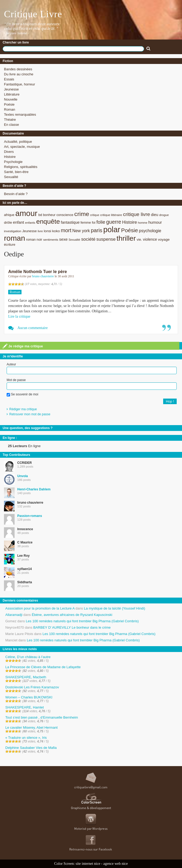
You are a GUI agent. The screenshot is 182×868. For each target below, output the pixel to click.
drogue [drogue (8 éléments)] (164, 215)
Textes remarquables (20, 115)
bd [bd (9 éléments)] (40, 215)
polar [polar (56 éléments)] (112, 230)
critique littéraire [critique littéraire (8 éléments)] (111, 215)
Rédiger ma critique (23, 409)
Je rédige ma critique (23, 346)
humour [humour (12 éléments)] (155, 222)
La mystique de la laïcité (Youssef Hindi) (114, 608)
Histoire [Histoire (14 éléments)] (129, 222)
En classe (11, 125)
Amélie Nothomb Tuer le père (38, 272)
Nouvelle (11, 99)
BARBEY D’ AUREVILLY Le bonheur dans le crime (72, 627)
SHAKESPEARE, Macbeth (26, 677)
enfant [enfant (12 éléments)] (19, 222)
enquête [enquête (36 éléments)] (48, 221)
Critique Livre (33, 14)
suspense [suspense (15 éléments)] (106, 239)
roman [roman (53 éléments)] (15, 238)
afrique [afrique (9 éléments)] (9, 215)
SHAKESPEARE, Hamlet (25, 707)
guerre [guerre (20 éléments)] (114, 222)
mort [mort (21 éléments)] (66, 230)
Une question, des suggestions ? (28, 428)
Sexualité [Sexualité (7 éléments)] (74, 240)
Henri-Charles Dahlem (34, 489)
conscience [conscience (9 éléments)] (65, 215)
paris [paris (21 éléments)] (96, 230)
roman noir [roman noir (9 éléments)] (34, 239)
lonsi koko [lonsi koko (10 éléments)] (52, 231)
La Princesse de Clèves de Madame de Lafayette (43, 667)
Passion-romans (30, 516)
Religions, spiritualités (21, 167)
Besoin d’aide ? (16, 194)
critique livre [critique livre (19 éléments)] (137, 214)
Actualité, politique (18, 142)
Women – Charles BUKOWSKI (29, 697)
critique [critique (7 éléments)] (94, 215)
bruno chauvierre (43, 276)
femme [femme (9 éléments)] (86, 223)
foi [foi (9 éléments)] (94, 223)
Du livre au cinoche (19, 74)
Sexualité (11, 177)
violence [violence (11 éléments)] (150, 239)
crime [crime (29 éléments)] (82, 214)
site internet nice (88, 864)
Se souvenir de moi (22, 394)
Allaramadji (14, 615)
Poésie (9, 104)
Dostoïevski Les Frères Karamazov (32, 687)
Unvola (23, 476)
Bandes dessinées (18, 69)
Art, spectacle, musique (22, 147)
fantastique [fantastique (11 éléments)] (70, 222)
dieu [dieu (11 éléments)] (155, 215)
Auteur (11, 364)
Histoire (10, 157)
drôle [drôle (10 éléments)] (8, 223)
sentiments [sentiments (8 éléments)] (51, 239)
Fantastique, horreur (19, 84)
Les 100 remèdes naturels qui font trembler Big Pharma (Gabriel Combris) (82, 621)
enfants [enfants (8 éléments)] (30, 223)
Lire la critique (19, 316)
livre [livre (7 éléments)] (40, 231)
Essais (9, 79)
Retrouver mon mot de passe (30, 414)
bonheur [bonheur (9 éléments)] (49, 215)
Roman (10, 109)
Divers (9, 152)
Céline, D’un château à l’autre (28, 657)
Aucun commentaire (33, 328)
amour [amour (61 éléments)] (26, 213)
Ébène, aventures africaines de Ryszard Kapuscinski (72, 615)
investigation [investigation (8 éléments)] (13, 231)
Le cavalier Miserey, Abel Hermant (31, 727)
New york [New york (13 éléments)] (81, 231)
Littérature (12, 94)
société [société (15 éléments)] (88, 239)
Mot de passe (16, 380)
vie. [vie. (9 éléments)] (139, 239)
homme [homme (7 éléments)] (143, 223)
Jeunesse (11, 89)
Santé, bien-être (16, 172)
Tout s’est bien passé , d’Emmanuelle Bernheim (42, 717)
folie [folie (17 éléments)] (101, 222)
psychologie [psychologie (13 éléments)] (150, 231)
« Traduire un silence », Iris (26, 738)
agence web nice (116, 864)
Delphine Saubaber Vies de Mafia (31, 748)
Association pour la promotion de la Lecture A (40, 608)
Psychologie (13, 162)
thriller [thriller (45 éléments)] (126, 238)
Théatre (10, 120)
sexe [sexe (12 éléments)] (63, 239)
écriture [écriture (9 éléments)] (10, 245)
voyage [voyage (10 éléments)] (164, 239)
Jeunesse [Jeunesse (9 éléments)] (30, 231)
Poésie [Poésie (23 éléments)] (130, 230)
